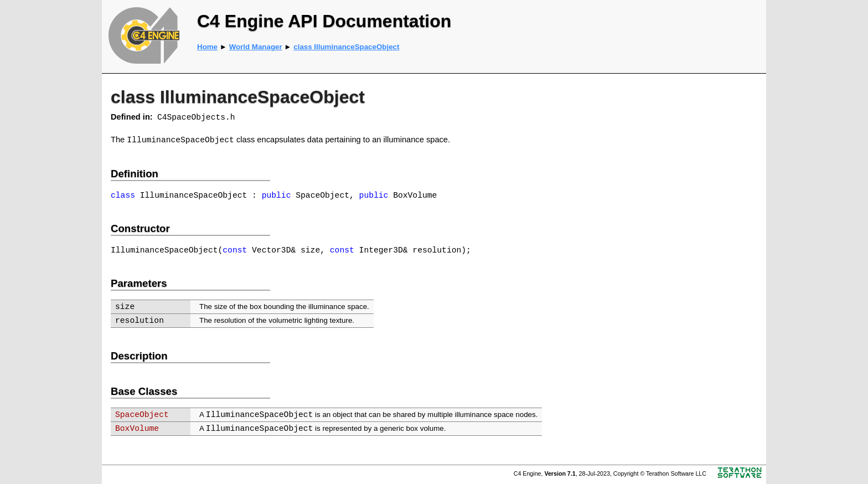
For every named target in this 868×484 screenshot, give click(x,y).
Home (207, 47)
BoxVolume (137, 429)
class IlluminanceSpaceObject (346, 47)
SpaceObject (142, 415)
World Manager (256, 47)
